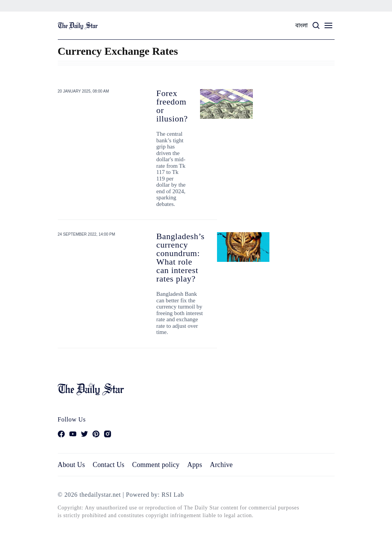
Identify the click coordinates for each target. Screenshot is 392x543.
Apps (195, 465)
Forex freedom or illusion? (172, 106)
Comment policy (156, 465)
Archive (221, 465)
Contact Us (108, 465)
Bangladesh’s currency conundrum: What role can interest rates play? (181, 257)
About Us (72, 465)
